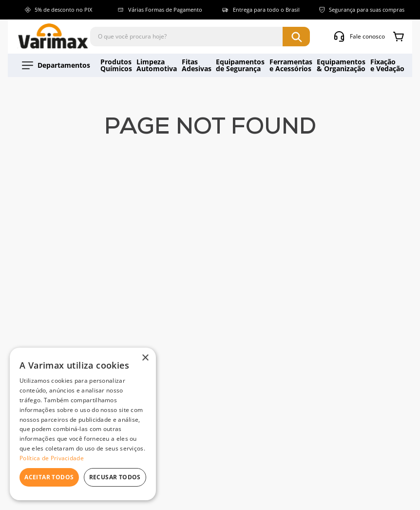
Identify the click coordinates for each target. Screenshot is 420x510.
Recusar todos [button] (115, 477)
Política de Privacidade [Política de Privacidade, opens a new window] (52, 458)
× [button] (145, 358)
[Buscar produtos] (296, 37)
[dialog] (83, 424)
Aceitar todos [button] (49, 477)
